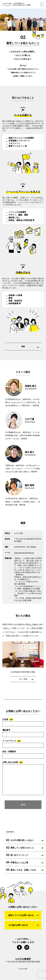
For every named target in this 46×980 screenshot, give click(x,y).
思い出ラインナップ (17, 855)
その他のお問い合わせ (18, 925)
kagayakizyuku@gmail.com (24, 553)
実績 (23, 346)
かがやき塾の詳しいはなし (20, 840)
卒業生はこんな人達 (17, 862)
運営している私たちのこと (20, 847)
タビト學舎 (32, 624)
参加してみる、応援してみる (21, 870)
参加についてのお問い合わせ (21, 915)
